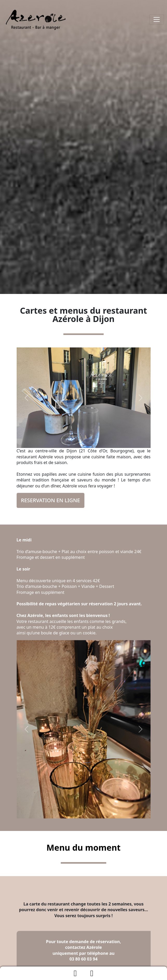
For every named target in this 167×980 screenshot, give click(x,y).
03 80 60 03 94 (83, 959)
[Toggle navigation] (157, 19)
